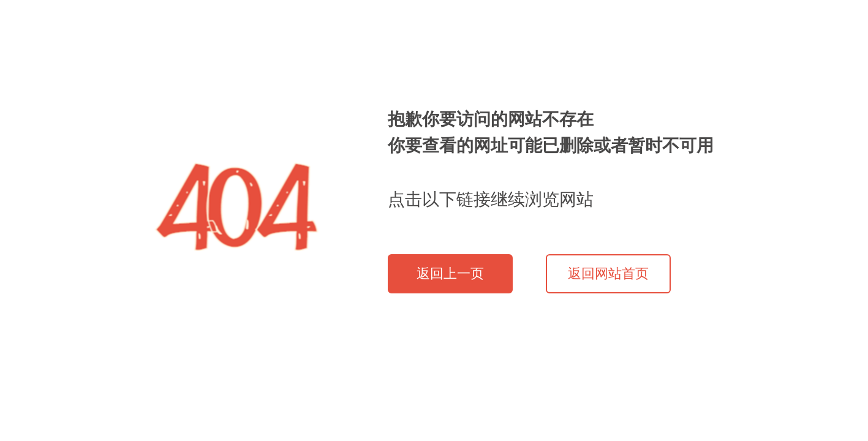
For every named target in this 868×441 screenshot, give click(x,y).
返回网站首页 (608, 273)
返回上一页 (450, 273)
